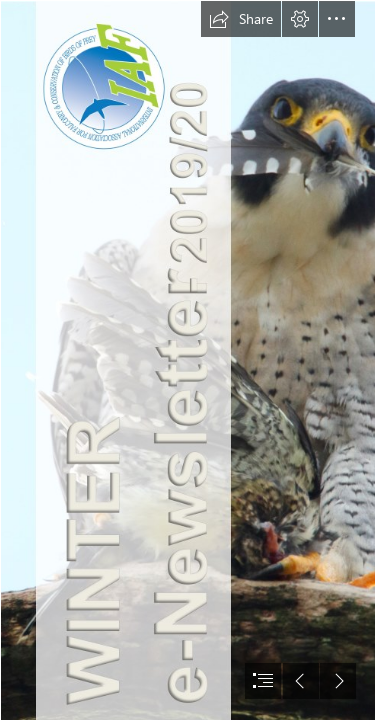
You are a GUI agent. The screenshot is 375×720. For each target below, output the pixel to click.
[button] (241, 19)
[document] (187, 360)
